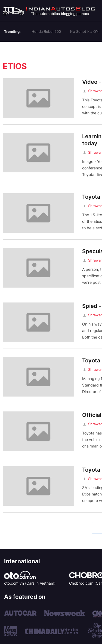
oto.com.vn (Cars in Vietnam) (30, 583)
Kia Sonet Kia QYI (85, 31)
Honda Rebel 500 (46, 31)
